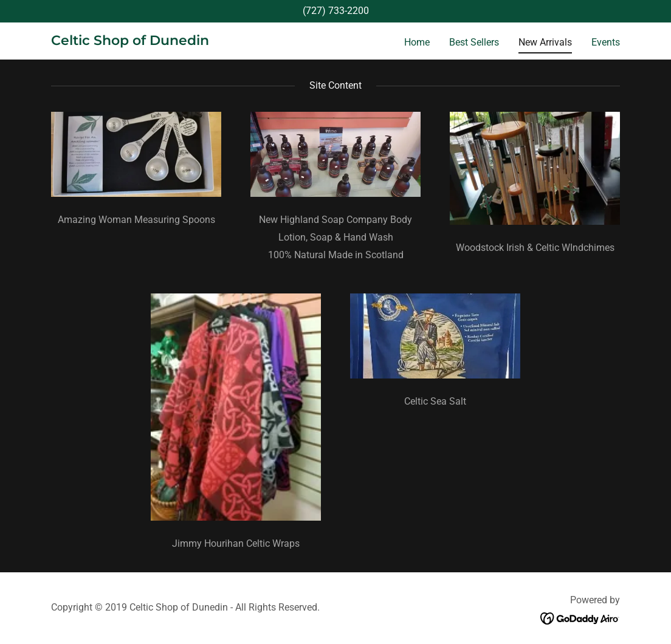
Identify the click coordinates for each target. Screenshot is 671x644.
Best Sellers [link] (474, 42)
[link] (130, 42)
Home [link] (417, 42)
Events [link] (606, 42)
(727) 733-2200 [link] (336, 11)
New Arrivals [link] (545, 42)
